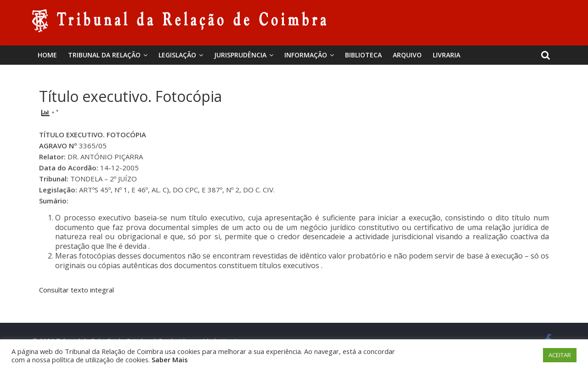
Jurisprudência (240, 55)
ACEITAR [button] (560, 355)
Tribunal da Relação (104, 55)
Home (47, 55)
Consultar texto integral (76, 290)
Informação (306, 55)
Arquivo (407, 55)
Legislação (177, 55)
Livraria (447, 55)
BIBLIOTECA (363, 55)
